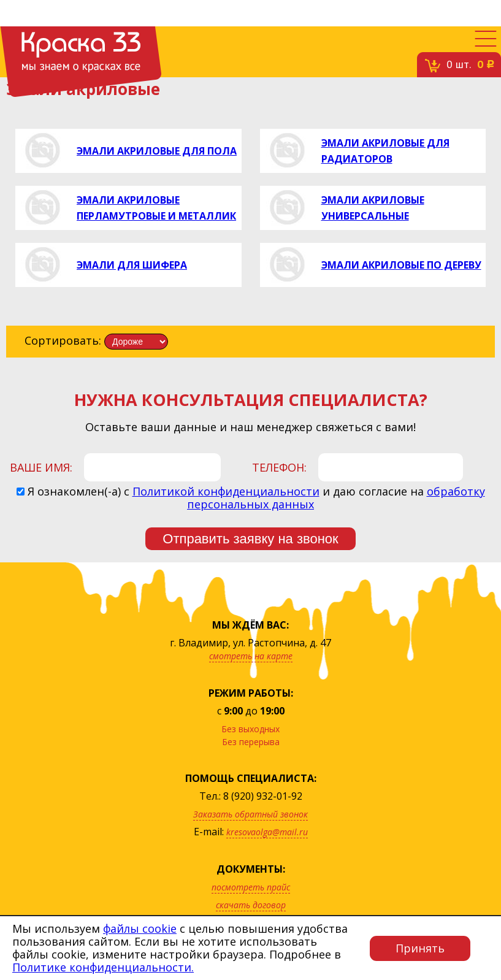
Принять (420, 948)
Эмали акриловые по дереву (401, 265)
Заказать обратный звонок (251, 814)
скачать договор (251, 905)
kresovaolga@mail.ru (267, 832)
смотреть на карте (251, 656)
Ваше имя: (41, 467)
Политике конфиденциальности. (103, 967)
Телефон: (279, 467)
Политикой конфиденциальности (226, 491)
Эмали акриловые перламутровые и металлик (156, 208)
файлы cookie (140, 928)
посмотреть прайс (251, 887)
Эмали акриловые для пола (157, 151)
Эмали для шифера (132, 265)
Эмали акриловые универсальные (373, 208)
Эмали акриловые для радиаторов (385, 151)
